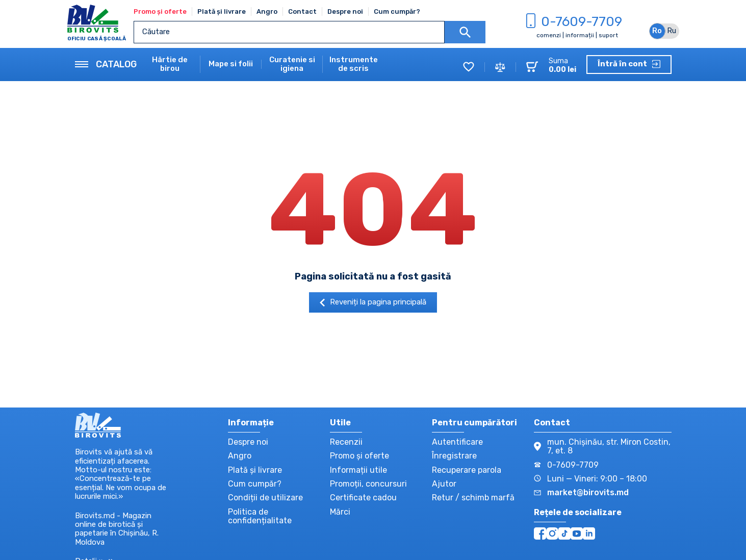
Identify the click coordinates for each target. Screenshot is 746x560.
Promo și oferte (160, 11)
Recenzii (346, 442)
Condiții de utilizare (265, 498)
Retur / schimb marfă (473, 498)
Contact (302, 11)
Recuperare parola (467, 470)
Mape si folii (231, 64)
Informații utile (358, 470)
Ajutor (444, 484)
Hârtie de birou (170, 64)
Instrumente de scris (354, 64)
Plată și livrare (222, 11)
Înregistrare (454, 456)
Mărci (340, 512)
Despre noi (345, 11)
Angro (267, 11)
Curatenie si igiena (292, 64)
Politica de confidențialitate (260, 516)
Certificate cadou (363, 498)
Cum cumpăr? (397, 11)
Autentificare (457, 442)
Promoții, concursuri (368, 484)
